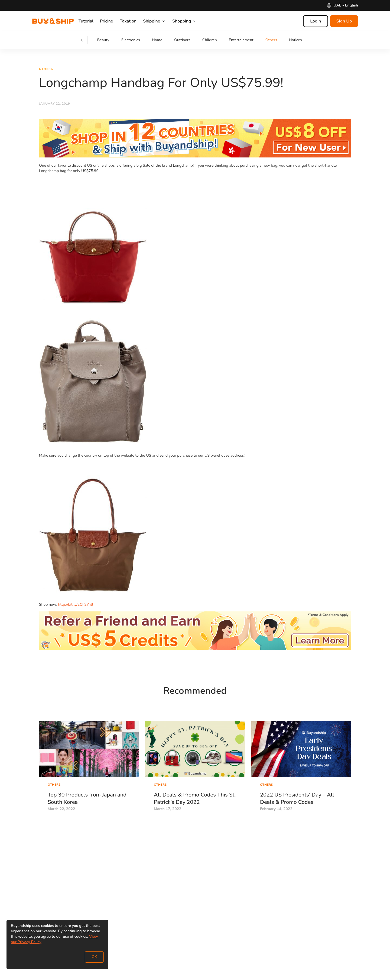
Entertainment (241, 40)
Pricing (112, 21)
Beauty (103, 40)
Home (157, 40)
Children (210, 40)
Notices (295, 40)
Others (271, 40)
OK (94, 957)
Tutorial (91, 21)
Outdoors (182, 40)
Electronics (131, 40)
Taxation (134, 21)
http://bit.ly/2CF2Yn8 (75, 606)
